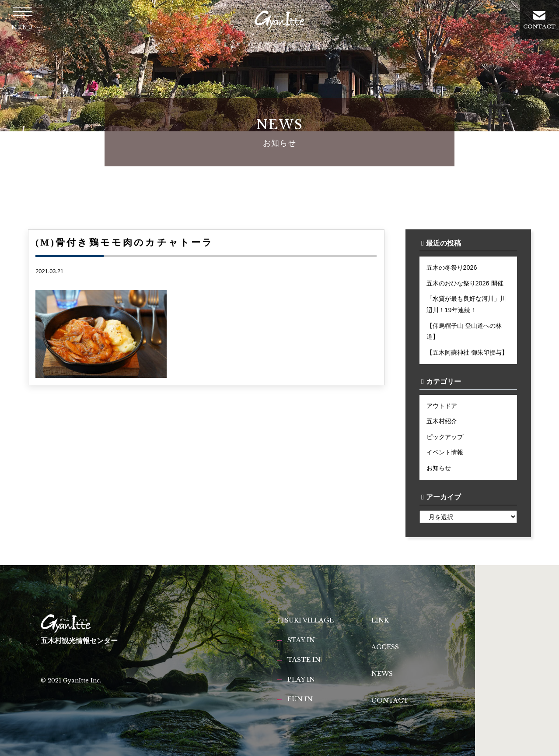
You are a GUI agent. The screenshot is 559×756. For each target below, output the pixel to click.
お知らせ (439, 468)
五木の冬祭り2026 (452, 267)
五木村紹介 (442, 421)
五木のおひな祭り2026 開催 (465, 283)
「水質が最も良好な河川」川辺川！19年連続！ (466, 304)
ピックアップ (445, 437)
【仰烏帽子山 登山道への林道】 (464, 331)
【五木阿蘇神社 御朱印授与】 (467, 352)
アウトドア (442, 406)
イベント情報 (445, 452)
